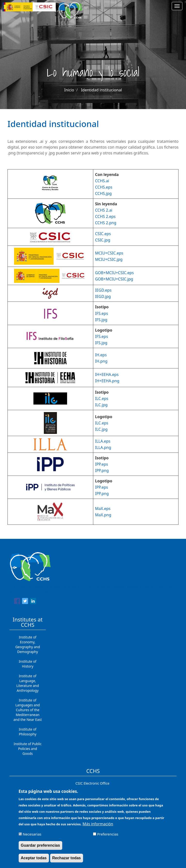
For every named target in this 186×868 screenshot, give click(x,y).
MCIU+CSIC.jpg (109, 259)
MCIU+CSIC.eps (109, 253)
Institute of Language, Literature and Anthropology (27, 683)
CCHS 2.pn (105, 223)
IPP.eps (102, 464)
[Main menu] (177, 6)
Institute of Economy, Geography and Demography (28, 644)
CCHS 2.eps (105, 216)
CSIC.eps (103, 234)
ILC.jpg (101, 405)
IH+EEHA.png (107, 381)
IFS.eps (102, 313)
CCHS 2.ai (104, 210)
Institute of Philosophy (28, 732)
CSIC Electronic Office (92, 783)
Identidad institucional (101, 90)
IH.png (101, 361)
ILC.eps (102, 398)
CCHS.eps (104, 187)
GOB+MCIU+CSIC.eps (115, 273)
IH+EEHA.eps (107, 374)
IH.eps (101, 355)
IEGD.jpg (103, 296)
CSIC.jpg (103, 240)
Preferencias (108, 835)
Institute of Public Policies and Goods (28, 749)
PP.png (103, 470)
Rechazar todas (67, 859)
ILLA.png (103, 447)
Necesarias (32, 835)
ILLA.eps (103, 441)
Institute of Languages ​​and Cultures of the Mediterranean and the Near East (27, 710)
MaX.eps (103, 509)
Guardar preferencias (40, 846)
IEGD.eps (103, 290)
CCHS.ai (102, 181)
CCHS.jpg (104, 193)
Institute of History (28, 664)
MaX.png (103, 515)
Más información (98, 825)
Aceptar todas (34, 859)
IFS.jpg (101, 320)
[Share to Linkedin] (33, 602)
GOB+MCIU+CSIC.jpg (114, 279)
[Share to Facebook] (17, 602)
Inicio (69, 90)
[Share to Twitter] (25, 602)
